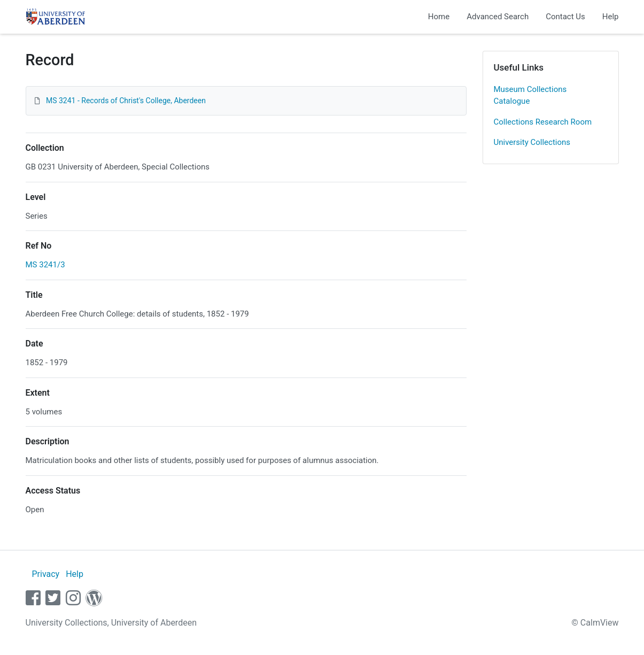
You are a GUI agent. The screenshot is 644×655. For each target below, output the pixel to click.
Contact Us (565, 17)
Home (439, 17)
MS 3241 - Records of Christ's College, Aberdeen (126, 101)
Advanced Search (498, 17)
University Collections (532, 142)
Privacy (45, 574)
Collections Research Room (543, 122)
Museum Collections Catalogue (530, 95)
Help (611, 17)
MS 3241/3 (45, 265)
